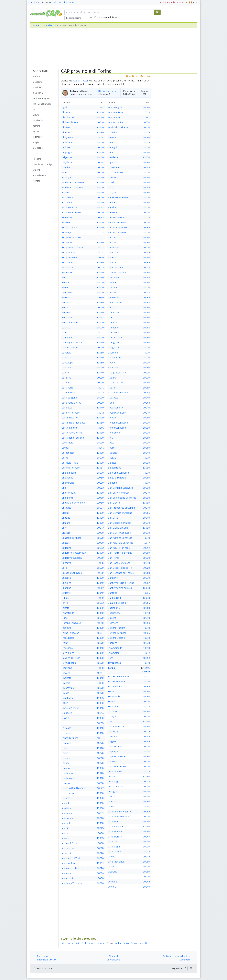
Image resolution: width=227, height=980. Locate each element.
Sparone (113, 643)
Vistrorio (112, 872)
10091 (101, 137)
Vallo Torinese (116, 747)
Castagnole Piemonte (73, 423)
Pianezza (113, 253)
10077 (147, 543)
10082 (100, 588)
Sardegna (38, 148)
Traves (111, 702)
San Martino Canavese (120, 538)
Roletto (112, 418)
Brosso (65, 278)
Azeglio (66, 167)
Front (65, 643)
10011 (101, 107)
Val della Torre (116, 727)
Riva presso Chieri (118, 373)
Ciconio (66, 513)
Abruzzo (37, 76)
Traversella (114, 696)
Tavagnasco (114, 663)
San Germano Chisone (120, 513)
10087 (147, 752)
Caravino (66, 378)
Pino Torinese (115, 268)
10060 (100, 112)
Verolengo (113, 782)
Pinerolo (112, 263)
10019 (147, 653)
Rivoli (111, 403)
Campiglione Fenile (72, 343)
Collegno (67, 548)
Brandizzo (67, 268)
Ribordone (113, 368)
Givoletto (67, 678)
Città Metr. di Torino (107, 91)
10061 (101, 448)
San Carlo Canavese (119, 493)
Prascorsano (115, 338)
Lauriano (67, 743)
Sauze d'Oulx (115, 598)
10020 (100, 142)
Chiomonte (68, 498)
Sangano (113, 578)
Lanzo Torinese (70, 738)
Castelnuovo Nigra (72, 433)
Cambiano (67, 338)
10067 (147, 807)
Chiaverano (68, 483)
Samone (112, 483)
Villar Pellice (115, 832)
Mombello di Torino (72, 858)
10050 (100, 257)
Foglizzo (66, 628)
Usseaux (112, 712)
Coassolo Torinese (72, 538)
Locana (66, 768)
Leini (64, 748)
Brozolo (66, 283)
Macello (66, 803)
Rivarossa (113, 398)
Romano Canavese (118, 423)
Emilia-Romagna (41, 98)
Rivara (111, 388)
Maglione (67, 808)
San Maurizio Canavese (121, 543)
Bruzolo (66, 298)
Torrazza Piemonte (118, 677)
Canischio (67, 358)
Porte (111, 308)
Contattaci (185, 960)
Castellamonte (70, 428)
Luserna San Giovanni (74, 788)
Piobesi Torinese (117, 273)
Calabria (37, 87)
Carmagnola (68, 393)
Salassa (112, 463)
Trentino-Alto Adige (43, 164)
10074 (100, 738)
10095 (100, 698)
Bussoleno (67, 318)
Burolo (65, 308)
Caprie (65, 373)
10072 (101, 413)
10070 (100, 117)
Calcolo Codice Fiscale (64, 2)
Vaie (110, 722)
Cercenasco (68, 453)
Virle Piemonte (116, 862)
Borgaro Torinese (71, 238)
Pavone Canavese (117, 218)
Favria (65, 603)
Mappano (67, 813)
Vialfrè (111, 797)
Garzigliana (68, 653)
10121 (147, 668)
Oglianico (113, 162)
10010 (100, 122)
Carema (66, 383)
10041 (101, 388)
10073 (100, 528)
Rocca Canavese (117, 413)
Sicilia (36, 153)
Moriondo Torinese (118, 127)
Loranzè (66, 783)
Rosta (111, 443)
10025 (147, 268)
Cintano (66, 518)
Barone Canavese (71, 212)
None (111, 152)
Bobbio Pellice (70, 228)
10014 (101, 333)
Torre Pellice (115, 686)
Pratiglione (114, 343)
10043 (147, 167)
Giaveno (66, 673)
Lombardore (68, 773)
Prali (110, 318)
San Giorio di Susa (118, 528)
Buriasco (67, 303)
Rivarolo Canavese (118, 393)
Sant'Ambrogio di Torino (121, 583)
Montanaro (114, 117)
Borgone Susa (69, 257)
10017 (147, 117)
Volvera (112, 887)
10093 (100, 548)
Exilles (65, 598)
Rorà (110, 438)
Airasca (66, 112)
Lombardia (38, 120)
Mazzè (65, 838)
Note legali (42, 956)
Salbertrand (115, 468)
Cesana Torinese (71, 468)
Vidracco (113, 802)
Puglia (36, 142)
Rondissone (114, 433)
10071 (101, 238)
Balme (65, 193)
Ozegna (112, 193)
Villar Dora (114, 822)
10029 (147, 852)
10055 (100, 563)
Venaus (112, 777)
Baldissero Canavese (73, 182)
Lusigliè (66, 798)
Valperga (113, 752)
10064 (147, 263)
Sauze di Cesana (117, 603)
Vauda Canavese (117, 767)
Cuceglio (66, 578)
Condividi (145, 76)
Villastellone (115, 852)
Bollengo (67, 232)
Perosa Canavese (117, 232)
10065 (147, 328)
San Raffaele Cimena (119, 563)
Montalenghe (115, 107)
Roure (111, 448)
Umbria (37, 170)
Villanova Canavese (118, 817)
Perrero (112, 238)
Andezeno (67, 142)
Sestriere (113, 623)
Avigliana (67, 162)
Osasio (111, 182)
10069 (147, 837)
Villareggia (114, 847)
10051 (100, 162)
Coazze (66, 543)
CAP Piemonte (50, 25)
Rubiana (112, 453)
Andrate (66, 147)
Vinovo (111, 857)
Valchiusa (113, 737)
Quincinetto (114, 358)
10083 (100, 603)
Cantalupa (67, 363)
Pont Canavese (116, 303)
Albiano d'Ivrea (70, 122)
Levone (66, 763)
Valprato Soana (116, 757)
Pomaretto (114, 298)
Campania (38, 93)
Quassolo (113, 353)
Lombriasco (68, 778)
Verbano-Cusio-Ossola (126, 943)
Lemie (65, 753)
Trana (111, 691)
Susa (111, 658)
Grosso (65, 693)
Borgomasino (69, 253)
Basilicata (38, 82)
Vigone (112, 807)
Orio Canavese (116, 172)
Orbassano (114, 167)
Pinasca (112, 257)
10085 (147, 303)
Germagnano (69, 663)
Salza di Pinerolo (117, 478)
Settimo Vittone (116, 638)
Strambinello (115, 648)
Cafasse (66, 328)
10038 (147, 782)
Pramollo (113, 328)
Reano (111, 363)
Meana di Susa (70, 843)
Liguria (36, 115)
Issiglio (66, 718)
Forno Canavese (70, 633)
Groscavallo (68, 688)
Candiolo (66, 353)
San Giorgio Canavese (120, 523)
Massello (66, 823)
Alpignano (67, 137)
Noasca (112, 137)
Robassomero (115, 408)
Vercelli (143, 943)
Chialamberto (69, 473)
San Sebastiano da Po (120, 568)
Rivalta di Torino (117, 383)
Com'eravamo (114, 960)
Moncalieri (67, 873)
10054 (100, 468)
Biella (84, 943)
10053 (100, 318)
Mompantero (69, 863)
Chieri (65, 488)
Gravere (66, 683)
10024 (100, 873)
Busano (66, 313)
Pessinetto (114, 247)
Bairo (65, 172)
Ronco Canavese (117, 428)
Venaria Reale (115, 772)
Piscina (112, 283)
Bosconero (68, 263)
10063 (147, 228)
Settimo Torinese (117, 633)
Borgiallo (67, 243)
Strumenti (114, 956)
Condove (66, 563)
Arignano (67, 157)
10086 (147, 393)
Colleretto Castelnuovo (74, 553)
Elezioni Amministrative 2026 (173, 2)
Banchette (67, 197)
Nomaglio (113, 147)
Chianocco (67, 478)
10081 (101, 428)
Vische (111, 867)
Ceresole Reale (70, 463)
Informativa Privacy (46, 960)
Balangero (67, 177)
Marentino (67, 818)
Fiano (65, 618)
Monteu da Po (115, 122)
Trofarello (113, 706)
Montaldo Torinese (72, 883)
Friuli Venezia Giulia (42, 104)
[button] (185, 968)
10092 (100, 218)
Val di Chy (113, 731)
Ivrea (64, 723)
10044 (147, 253)
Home (36, 25)
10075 (100, 828)
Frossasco (67, 648)
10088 (147, 882)
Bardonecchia (69, 207)
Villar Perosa (115, 837)
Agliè (64, 107)
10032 (100, 268)
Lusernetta (68, 793)
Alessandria (68, 943)
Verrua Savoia (116, 787)
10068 (147, 812)
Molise (36, 131)
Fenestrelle (68, 613)
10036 (147, 633)
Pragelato (113, 313)
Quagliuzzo (114, 348)
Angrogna (67, 152)
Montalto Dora (116, 112)
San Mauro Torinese (119, 548)
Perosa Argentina (117, 228)
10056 (147, 187)
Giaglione (67, 668)
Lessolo (66, 758)
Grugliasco (68, 698)
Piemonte (38, 137)
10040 (100, 127)
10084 (100, 633)
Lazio (36, 109)
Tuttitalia (34, 2)
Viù (110, 877)
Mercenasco (68, 848)
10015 (100, 723)
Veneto (37, 181)
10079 (100, 813)
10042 (147, 132)
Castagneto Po (70, 418)
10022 (101, 393)
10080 (100, 132)
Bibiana (66, 222)
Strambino (114, 653)
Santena (112, 593)
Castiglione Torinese (73, 438)
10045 (147, 278)
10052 (100, 207)
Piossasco (113, 278)
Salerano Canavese (118, 473)
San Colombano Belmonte (122, 498)
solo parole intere (107, 17)
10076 (147, 142)
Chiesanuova (69, 493)
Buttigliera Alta (70, 323)
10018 (147, 218)
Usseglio (112, 716)
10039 (147, 731)
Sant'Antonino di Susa (120, 588)
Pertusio (112, 243)
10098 (147, 403)
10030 (100, 808)
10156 (147, 671)
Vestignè (113, 792)
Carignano (67, 388)
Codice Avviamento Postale (176, 956)
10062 (100, 788)
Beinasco (67, 218)
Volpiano (113, 882)
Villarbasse (114, 842)
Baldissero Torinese (72, 187)
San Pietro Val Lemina (120, 553)
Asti (78, 943)
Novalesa (113, 157)
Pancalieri (113, 202)
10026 (147, 593)
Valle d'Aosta (40, 175)
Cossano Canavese (72, 573)
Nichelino (113, 132)
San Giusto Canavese (119, 533)
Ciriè (64, 528)
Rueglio (112, 458)
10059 (100, 863)
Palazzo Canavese (118, 197)
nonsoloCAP (46, 2)
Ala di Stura (68, 117)
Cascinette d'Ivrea (71, 403)
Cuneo (92, 943)
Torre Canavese (116, 681)
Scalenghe (114, 608)
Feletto (66, 608)
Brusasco (67, 293)
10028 (147, 706)
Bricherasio (68, 273)
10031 (101, 253)
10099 (147, 548)
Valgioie (112, 741)
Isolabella (67, 713)
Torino (111, 668)
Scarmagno (114, 613)
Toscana (37, 159)
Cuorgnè (66, 588)
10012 (101, 232)
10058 (147, 623)
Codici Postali (81, 81)
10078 (147, 772)
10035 (100, 838)
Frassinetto (68, 638)
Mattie (65, 833)
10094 (100, 673)
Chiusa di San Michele (74, 503)
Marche (37, 126)
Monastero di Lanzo (72, 868)
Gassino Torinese (71, 658)
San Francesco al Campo (121, 508)
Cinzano (66, 523)
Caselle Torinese (71, 413)
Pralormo (113, 323)
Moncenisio (68, 878)
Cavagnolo (67, 443)
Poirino (112, 293)
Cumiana (66, 583)
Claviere (66, 533)
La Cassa (66, 728)
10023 (100, 488)
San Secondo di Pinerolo (121, 573)
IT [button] (192, 2)
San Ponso (114, 558)
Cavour (66, 448)
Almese (66, 127)
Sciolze (112, 618)
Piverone (113, 288)
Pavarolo (113, 212)
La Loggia (67, 733)
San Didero (114, 503)
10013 (101, 247)
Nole (110, 142)
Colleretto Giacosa (72, 558)
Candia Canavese (71, 348)
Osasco (112, 177)
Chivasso (66, 508)
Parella (112, 207)
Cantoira (66, 368)
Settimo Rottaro (117, 628)
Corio (64, 568)
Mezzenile (67, 853)
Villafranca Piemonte (119, 812)
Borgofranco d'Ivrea (72, 247)
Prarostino (114, 333)
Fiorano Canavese (71, 623)
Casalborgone (69, 398)
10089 (147, 737)
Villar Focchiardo (117, 827)
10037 (147, 677)
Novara (101, 943)
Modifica (131, 76)
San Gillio (113, 518)
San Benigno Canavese (120, 488)
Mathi (65, 828)
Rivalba (112, 378)
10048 (147, 857)
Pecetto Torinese (117, 222)
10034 (100, 508)
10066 (147, 686)
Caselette (67, 408)
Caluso (65, 333)
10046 (100, 713)
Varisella (113, 762)
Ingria (65, 703)
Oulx (110, 187)
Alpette (66, 132)
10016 (147, 112)
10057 (147, 583)
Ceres (65, 458)
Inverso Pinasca (70, 708)
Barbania (67, 202)
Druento (66, 593)
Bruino (65, 288)
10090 (100, 288)
